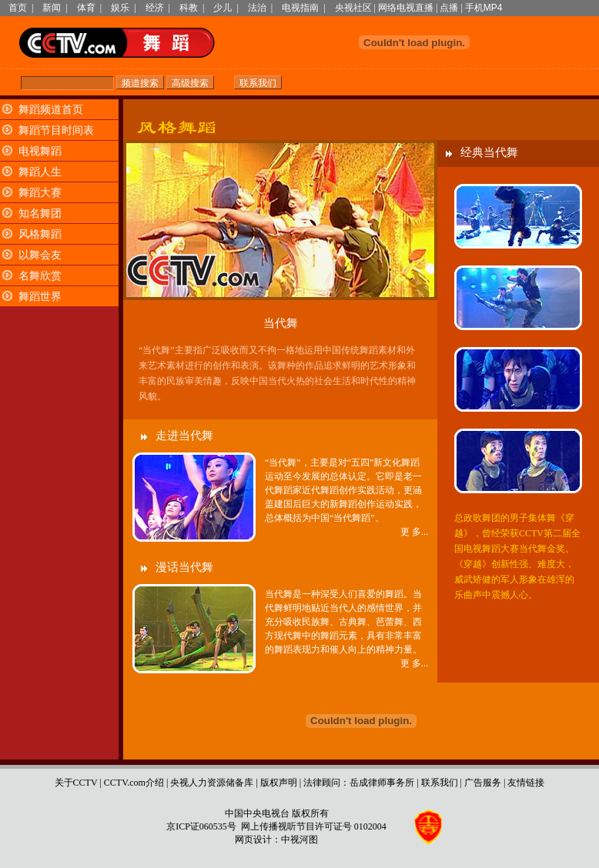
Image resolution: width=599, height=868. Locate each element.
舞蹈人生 (40, 172)
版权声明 (279, 783)
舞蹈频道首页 (51, 110)
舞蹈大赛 (40, 193)
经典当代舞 (489, 152)
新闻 (52, 8)
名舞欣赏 (40, 276)
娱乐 (120, 8)
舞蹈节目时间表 (56, 130)
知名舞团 (40, 214)
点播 (449, 8)
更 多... (414, 532)
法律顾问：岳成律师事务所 (359, 783)
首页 (18, 8)
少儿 (223, 8)
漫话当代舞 (184, 567)
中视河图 (299, 840)
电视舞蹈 (40, 151)
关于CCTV (76, 783)
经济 (155, 8)
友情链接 (526, 783)
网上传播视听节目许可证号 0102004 (314, 826)
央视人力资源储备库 (212, 783)
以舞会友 (40, 255)
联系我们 (440, 783)
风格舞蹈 (40, 234)
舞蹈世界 (40, 297)
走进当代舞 (184, 436)
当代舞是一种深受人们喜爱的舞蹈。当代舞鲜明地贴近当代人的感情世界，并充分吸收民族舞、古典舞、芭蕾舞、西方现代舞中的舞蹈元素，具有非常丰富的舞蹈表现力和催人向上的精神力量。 (343, 622)
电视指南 (300, 8)
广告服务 (483, 783)
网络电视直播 (406, 8)
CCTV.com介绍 (134, 783)
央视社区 (353, 8)
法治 (257, 8)
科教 (189, 8)
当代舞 (281, 323)
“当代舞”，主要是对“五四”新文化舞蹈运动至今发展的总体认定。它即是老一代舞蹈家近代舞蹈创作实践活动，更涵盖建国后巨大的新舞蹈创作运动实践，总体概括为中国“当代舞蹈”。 (343, 490)
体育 (86, 8)
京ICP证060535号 (201, 826)
